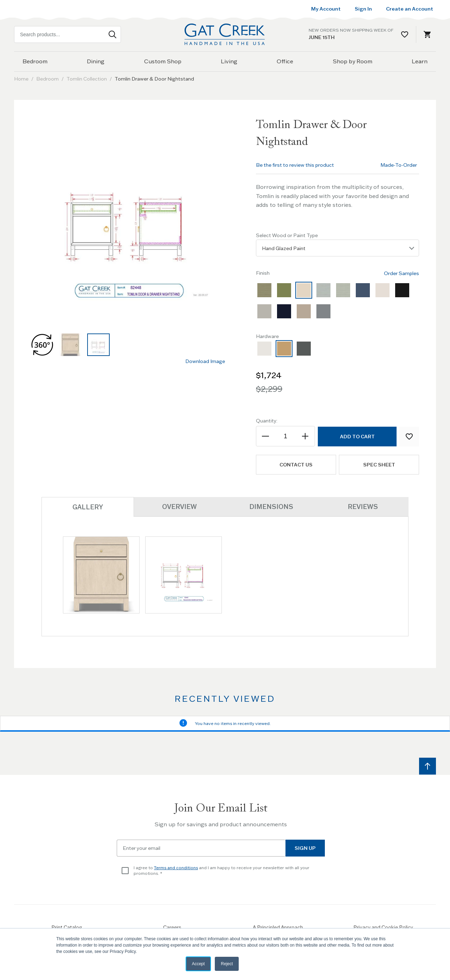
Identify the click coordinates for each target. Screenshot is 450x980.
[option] (264, 290)
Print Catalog (67, 927)
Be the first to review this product (295, 165)
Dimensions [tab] (271, 507)
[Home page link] (225, 34)
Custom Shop (163, 61)
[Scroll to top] (427, 766)
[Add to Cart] (357, 437)
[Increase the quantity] (305, 436)
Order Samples (401, 273)
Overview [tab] (179, 507)
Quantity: (267, 421)
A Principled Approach (278, 927)
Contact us (296, 465)
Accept (198, 964)
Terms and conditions (176, 868)
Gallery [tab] (88, 507)
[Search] (112, 34)
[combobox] (67, 34)
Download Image (205, 361)
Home (21, 79)
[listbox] (337, 248)
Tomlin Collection (87, 79)
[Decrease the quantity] (266, 436)
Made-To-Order (399, 165)
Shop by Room (353, 61)
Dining (96, 61)
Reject (227, 964)
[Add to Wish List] (409, 437)
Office (285, 61)
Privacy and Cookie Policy (383, 927)
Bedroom (35, 61)
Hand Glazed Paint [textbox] (284, 248)
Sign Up (305, 848)
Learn (420, 61)
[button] (42, 345)
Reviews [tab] (363, 507)
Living (229, 61)
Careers (172, 927)
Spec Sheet (379, 465)
